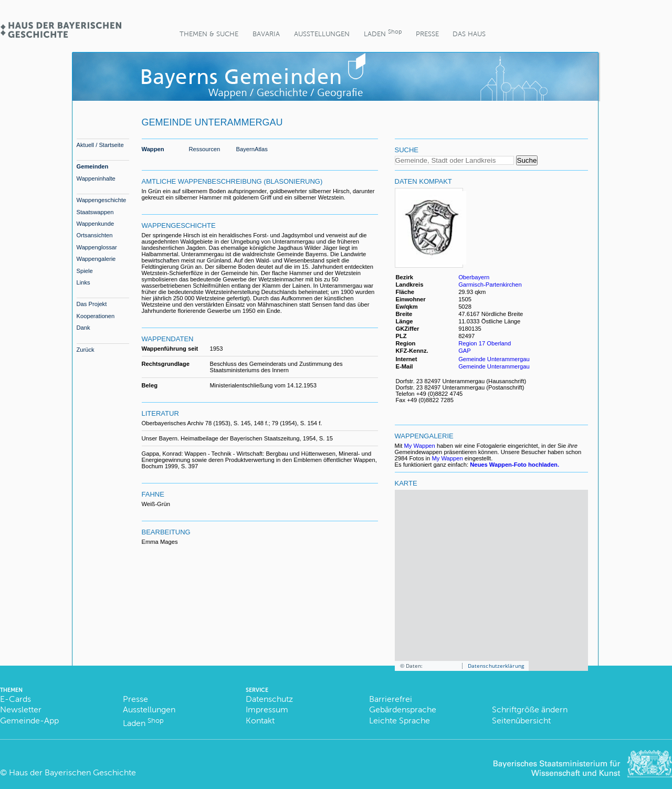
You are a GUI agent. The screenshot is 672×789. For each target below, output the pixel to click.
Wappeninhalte (96, 178)
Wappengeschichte (102, 200)
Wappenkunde (96, 224)
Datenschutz (269, 699)
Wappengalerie (96, 259)
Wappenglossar (97, 247)
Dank (83, 328)
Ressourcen (205, 149)
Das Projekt (92, 304)
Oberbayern (474, 277)
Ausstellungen (322, 34)
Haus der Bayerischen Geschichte (72, 772)
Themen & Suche (209, 34)
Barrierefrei (391, 699)
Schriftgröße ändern (530, 709)
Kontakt (260, 720)
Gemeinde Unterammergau (494, 359)
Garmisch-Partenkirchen (490, 285)
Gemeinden (93, 166)
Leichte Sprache (400, 720)
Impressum (267, 709)
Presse (427, 34)
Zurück (86, 350)
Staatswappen (95, 212)
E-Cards (15, 699)
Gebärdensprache (403, 709)
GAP (465, 351)
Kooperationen (96, 316)
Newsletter (21, 709)
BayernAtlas (252, 149)
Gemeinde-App (29, 720)
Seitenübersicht (521, 720)
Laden (383, 33)
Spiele (85, 271)
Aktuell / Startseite (100, 145)
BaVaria (266, 34)
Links (83, 282)
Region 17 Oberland (485, 343)
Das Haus (469, 34)
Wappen (153, 149)
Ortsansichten (95, 235)
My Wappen (420, 446)
